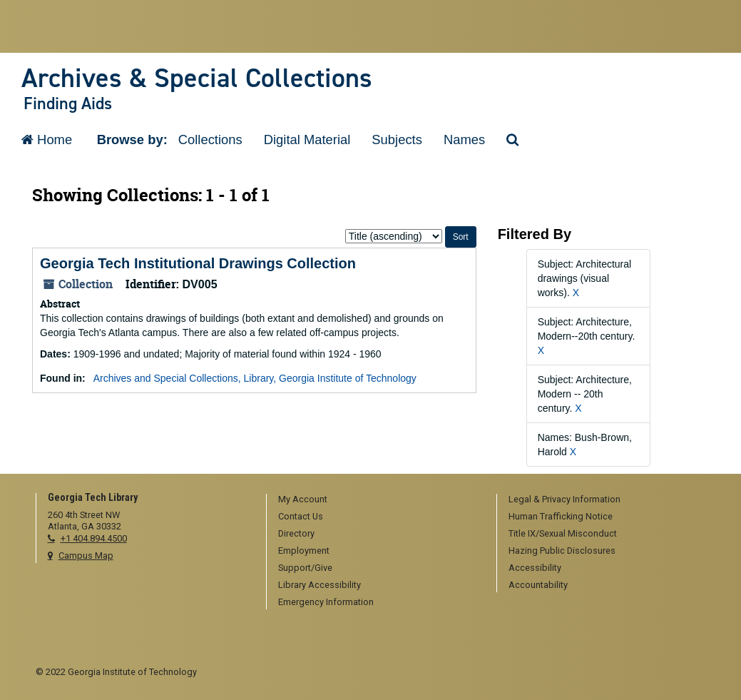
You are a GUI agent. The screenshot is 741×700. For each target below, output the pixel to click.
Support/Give (305, 568)
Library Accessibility (320, 585)
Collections (210, 140)
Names (464, 140)
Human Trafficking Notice (561, 516)
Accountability (538, 585)
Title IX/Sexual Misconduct (563, 533)
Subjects (397, 140)
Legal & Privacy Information (564, 499)
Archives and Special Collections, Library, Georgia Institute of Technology (255, 378)
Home (47, 140)
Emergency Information (326, 602)
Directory (296, 533)
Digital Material (307, 140)
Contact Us (301, 516)
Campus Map (86, 556)
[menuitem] (377, 500)
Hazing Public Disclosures (562, 551)
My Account (303, 499)
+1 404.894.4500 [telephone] (94, 538)
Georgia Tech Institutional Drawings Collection (198, 263)
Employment (304, 551)
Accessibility (535, 568)
